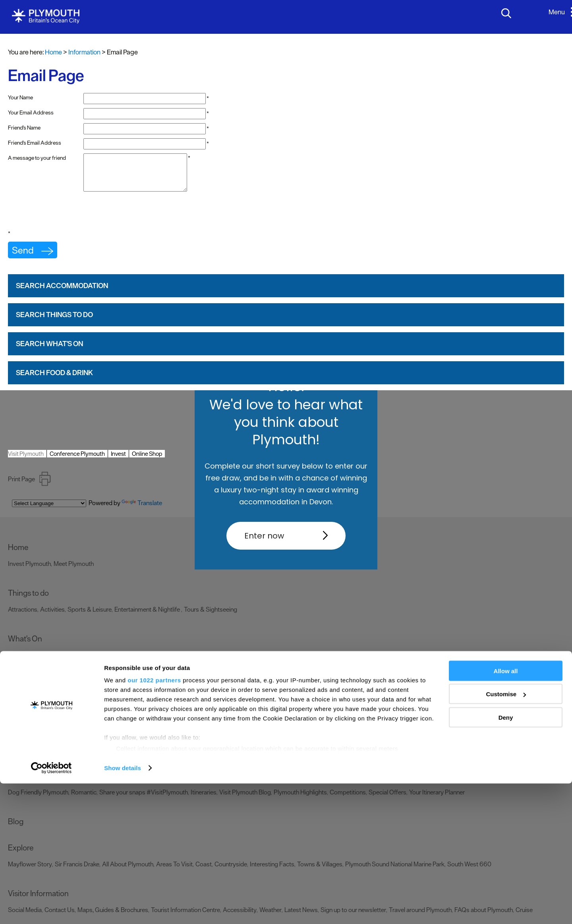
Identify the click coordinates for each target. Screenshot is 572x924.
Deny (506, 858)
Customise (506, 835)
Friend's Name (24, 128)
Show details (123, 908)
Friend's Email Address (35, 143)
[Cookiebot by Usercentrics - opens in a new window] (51, 909)
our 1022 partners (154, 820)
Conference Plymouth (77, 461)
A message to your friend (37, 158)
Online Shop (147, 461)
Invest (118, 461)
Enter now (264, 536)
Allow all (506, 811)
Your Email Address (31, 112)
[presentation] (68, 221)
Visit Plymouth (26, 461)
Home (53, 52)
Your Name (20, 97)
